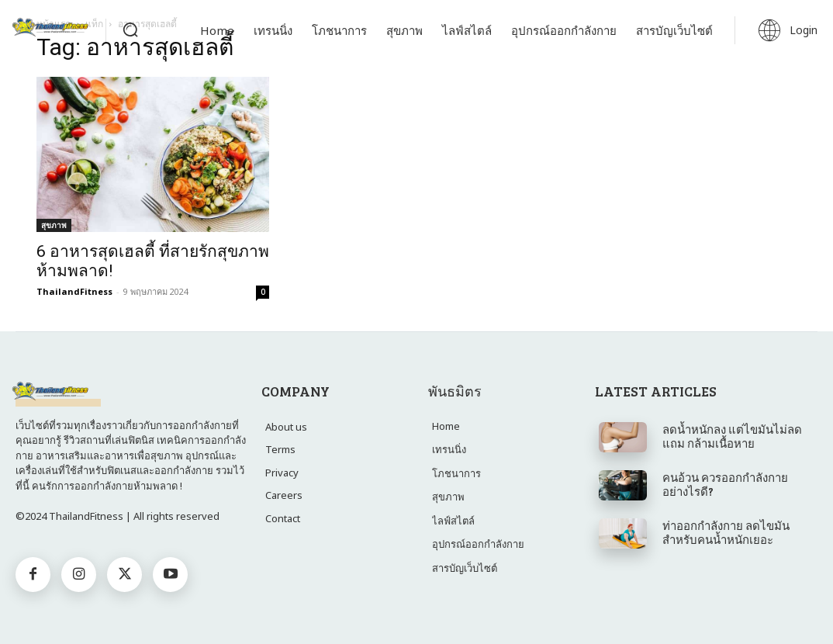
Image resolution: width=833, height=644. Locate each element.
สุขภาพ (54, 225)
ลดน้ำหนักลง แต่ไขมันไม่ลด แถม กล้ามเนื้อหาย (732, 436)
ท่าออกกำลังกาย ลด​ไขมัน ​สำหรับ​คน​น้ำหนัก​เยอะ (727, 532)
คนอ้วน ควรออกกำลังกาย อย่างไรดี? (725, 484)
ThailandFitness (74, 291)
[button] (130, 29)
